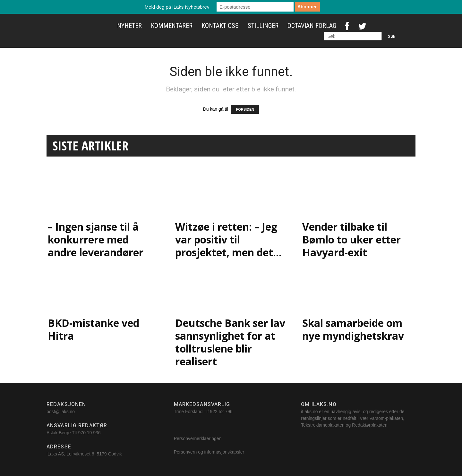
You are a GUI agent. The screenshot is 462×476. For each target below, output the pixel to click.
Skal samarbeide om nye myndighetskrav (353, 329)
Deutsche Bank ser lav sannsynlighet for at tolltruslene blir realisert (230, 342)
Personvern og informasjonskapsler (210, 452)
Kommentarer (172, 26)
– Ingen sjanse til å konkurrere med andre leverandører (96, 239)
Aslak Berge (59, 433)
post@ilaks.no (61, 412)
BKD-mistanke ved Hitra (94, 329)
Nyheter (129, 26)
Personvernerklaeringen (198, 438)
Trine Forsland (188, 412)
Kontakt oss (220, 26)
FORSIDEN (245, 109)
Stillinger (263, 26)
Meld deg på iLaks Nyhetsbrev (177, 7)
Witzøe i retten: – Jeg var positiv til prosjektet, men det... (228, 239)
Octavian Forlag (312, 26)
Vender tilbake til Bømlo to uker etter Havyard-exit (351, 239)
